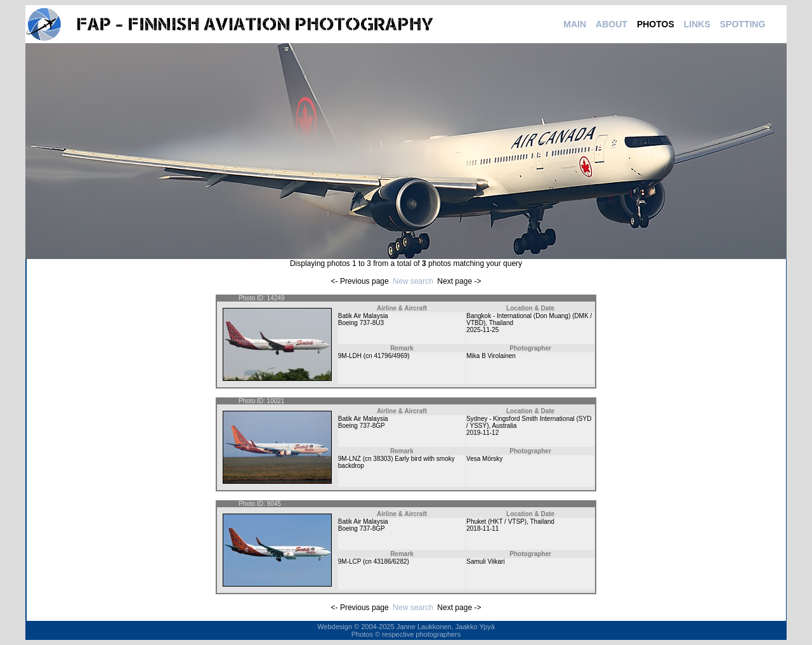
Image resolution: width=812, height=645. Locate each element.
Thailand (501, 323)
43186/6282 (390, 562)
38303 (382, 459)
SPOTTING (743, 24)
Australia (505, 426)
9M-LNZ (350, 459)
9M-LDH (350, 356)
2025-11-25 (482, 330)
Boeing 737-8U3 (361, 323)
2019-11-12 (482, 433)
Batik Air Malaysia (363, 316)
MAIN (575, 24)
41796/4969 (390, 356)
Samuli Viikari (485, 562)
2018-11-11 (482, 529)
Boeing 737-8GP (362, 426)
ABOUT (612, 24)
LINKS (697, 24)
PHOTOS (656, 24)
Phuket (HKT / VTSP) (496, 522)
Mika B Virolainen (491, 356)
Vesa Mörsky (484, 459)
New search (413, 281)
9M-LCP (350, 562)
